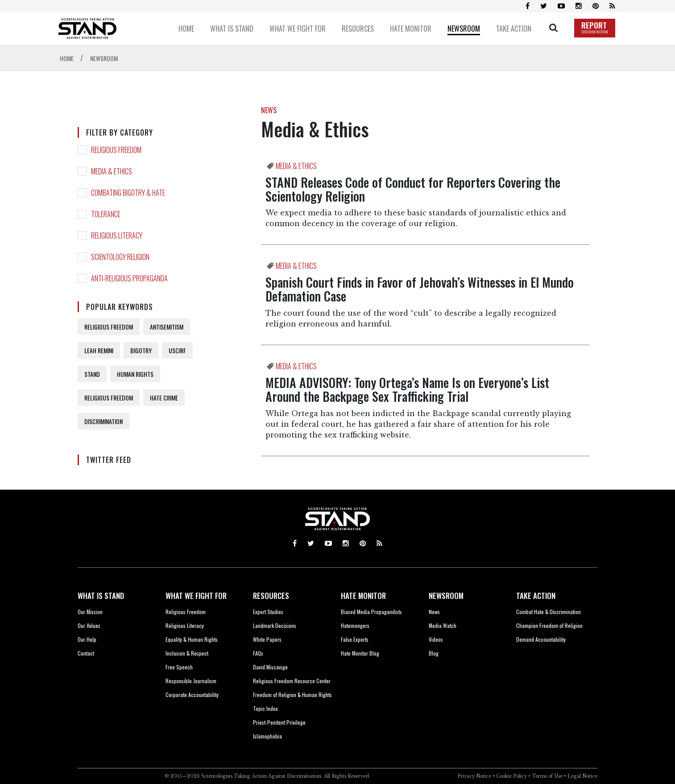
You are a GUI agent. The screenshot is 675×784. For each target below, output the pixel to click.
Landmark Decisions (275, 625)
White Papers (267, 639)
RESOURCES (271, 596)
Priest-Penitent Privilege (279, 722)
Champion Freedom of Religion (549, 625)
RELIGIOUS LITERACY (117, 235)
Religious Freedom (186, 612)
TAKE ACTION (536, 596)
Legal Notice (582, 776)
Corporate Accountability (192, 695)
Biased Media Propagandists (371, 612)
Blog (434, 653)
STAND (92, 374)
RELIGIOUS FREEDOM (116, 150)
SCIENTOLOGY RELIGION (120, 257)
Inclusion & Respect (187, 653)
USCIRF (177, 350)
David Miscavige (270, 667)
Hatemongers (355, 625)
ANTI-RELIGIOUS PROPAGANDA (129, 278)
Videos (436, 639)
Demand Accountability (541, 639)
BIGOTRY (141, 350)
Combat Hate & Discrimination (549, 612)
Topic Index (265, 708)
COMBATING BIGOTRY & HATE (128, 193)
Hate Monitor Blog (360, 653)
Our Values (89, 625)
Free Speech (179, 667)
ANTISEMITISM (167, 327)
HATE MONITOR (363, 596)
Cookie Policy (511, 776)
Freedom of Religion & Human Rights (292, 695)
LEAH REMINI (99, 350)
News (434, 612)
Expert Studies (268, 612)
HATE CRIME (164, 398)
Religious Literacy (185, 625)
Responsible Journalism (191, 681)
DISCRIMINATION (104, 421)
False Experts (355, 639)
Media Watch (443, 625)
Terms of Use (547, 776)
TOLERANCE (106, 214)
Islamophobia (267, 736)
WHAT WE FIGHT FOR (196, 596)
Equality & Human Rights (192, 639)
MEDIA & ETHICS (112, 171)
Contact (86, 653)
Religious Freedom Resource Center (292, 681)
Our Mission (90, 612)
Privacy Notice (474, 776)
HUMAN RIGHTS (135, 374)
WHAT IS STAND (101, 596)
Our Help (87, 639)
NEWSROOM (446, 596)
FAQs (258, 653)
